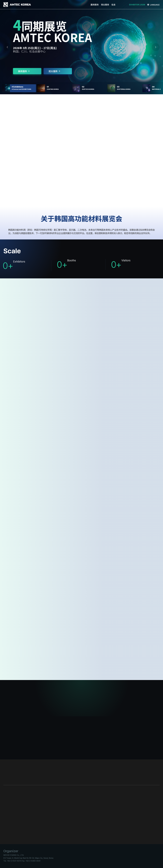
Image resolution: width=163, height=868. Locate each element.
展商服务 (24, 71)
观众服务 (55, 71)
